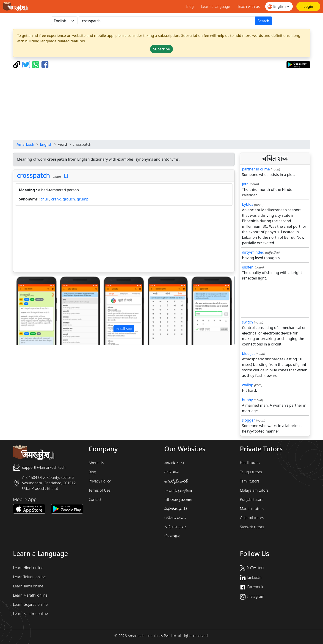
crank (56, 199)
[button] (30, 310)
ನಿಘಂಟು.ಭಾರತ (176, 509)
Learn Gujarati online (30, 604)
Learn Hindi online (28, 568)
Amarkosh (26, 144)
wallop (248, 385)
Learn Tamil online (28, 586)
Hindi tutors (250, 463)
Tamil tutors (250, 481)
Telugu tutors (251, 472)
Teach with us (248, 6)
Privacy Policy (100, 481)
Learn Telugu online (29, 577)
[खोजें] (167, 21)
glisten (248, 267)
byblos (248, 204)
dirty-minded (253, 252)
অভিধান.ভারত (175, 527)
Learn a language (215, 6)
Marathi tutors (252, 509)
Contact (95, 499)
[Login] (308, 6)
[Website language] (279, 6)
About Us (96, 463)
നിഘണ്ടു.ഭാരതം (178, 499)
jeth (245, 184)
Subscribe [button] (161, 49)
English (46, 144)
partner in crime (256, 169)
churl (45, 199)
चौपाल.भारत (172, 536)
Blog (190, 6)
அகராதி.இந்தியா (178, 490)
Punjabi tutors (252, 499)
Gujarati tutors (252, 518)
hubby (247, 400)
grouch (69, 199)
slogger (249, 420)
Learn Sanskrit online (30, 614)
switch (248, 322)
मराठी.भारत (172, 472)
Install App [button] (124, 329)
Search (264, 21)
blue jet (248, 354)
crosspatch (34, 175)
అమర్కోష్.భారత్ (176, 481)
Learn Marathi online (30, 595)
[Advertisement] (162, 104)
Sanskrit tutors (252, 527)
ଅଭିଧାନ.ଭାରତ (175, 518)
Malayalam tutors (254, 490)
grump (83, 199)
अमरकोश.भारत (174, 463)
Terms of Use (100, 490)
